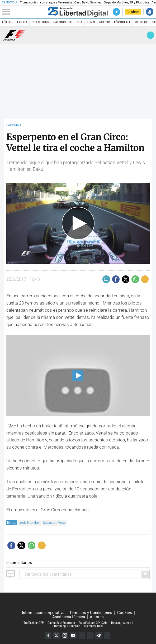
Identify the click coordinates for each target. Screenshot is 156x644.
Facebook (48, 635)
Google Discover (82, 635)
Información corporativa (43, 612)
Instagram (65, 635)
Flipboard (90, 635)
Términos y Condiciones (91, 612)
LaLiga (22, 22)
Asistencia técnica (69, 617)
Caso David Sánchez (88, 3)
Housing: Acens (121, 623)
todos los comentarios (48, 574)
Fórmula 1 (122, 22)
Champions (40, 22)
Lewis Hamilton (30, 523)
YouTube (73, 635)
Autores (97, 617)
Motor (105, 22)
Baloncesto (63, 22)
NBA (80, 22)
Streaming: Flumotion (66, 626)
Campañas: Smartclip (61, 623)
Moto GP (141, 22)
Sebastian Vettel (55, 523)
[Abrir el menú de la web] (24, 12)
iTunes (107, 635)
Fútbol (8, 22)
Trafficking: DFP (34, 623)
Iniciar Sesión (150, 12)
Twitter (56, 635)
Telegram (99, 635)
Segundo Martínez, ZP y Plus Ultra (126, 3)
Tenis (91, 22)
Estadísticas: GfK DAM (93, 623)
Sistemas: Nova (94, 626)
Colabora (133, 12)
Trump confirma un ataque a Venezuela (46, 3)
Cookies (125, 612)
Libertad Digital (78, 601)
